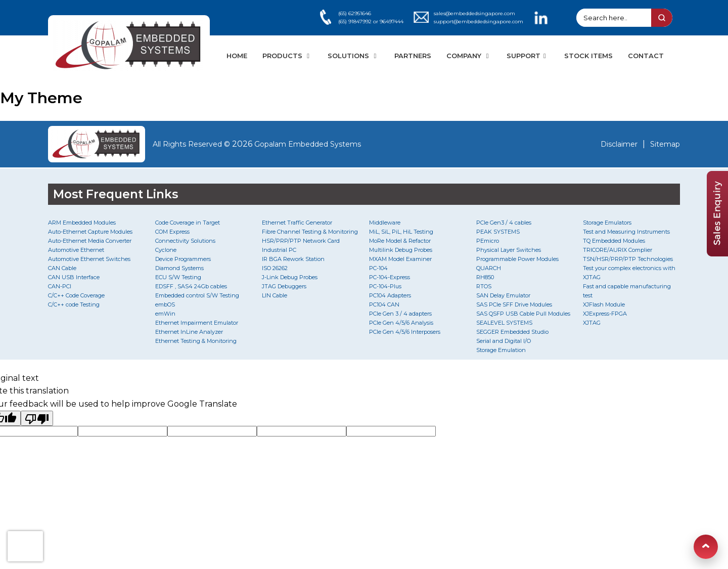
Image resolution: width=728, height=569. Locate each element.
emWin (165, 314)
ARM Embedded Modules (82, 223)
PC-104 (378, 268)
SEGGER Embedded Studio (512, 332)
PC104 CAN (384, 304)
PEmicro (488, 241)
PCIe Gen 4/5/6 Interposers (405, 332)
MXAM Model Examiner (400, 259)
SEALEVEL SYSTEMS (504, 323)
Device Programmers (183, 259)
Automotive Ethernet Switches (89, 259)
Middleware (385, 223)
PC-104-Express (390, 277)
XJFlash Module (604, 304)
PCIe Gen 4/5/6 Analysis (401, 323)
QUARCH (489, 268)
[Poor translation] (37, 418)
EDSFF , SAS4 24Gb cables (191, 286)
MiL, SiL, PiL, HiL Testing (401, 232)
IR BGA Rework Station (293, 259)
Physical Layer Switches (509, 250)
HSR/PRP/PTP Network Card (301, 241)
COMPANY (469, 56)
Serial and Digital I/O (504, 341)
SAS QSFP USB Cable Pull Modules (523, 314)
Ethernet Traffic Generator (297, 223)
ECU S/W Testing (178, 277)
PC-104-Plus (385, 286)
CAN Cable (62, 268)
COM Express (172, 232)
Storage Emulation (501, 350)
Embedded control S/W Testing (197, 295)
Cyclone (166, 250)
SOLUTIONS (353, 56)
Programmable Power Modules (517, 259)
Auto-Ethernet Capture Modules (90, 232)
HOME (237, 56)
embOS (165, 304)
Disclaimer (619, 144)
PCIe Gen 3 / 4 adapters (400, 314)
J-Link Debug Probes (290, 277)
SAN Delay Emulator (503, 295)
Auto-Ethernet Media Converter (90, 241)
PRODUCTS (287, 56)
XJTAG (592, 323)
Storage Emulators (607, 223)
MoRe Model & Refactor (400, 241)
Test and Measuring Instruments (626, 232)
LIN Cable (275, 295)
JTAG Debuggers (284, 286)
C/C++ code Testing (74, 304)
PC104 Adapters (390, 295)
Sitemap (665, 144)
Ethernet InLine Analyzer (189, 332)
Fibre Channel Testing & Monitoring (310, 232)
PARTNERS (413, 56)
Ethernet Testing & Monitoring (196, 341)
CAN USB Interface (74, 277)
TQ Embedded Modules (614, 241)
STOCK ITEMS (588, 56)
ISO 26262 (275, 268)
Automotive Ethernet (76, 250)
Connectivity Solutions (185, 241)
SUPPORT (528, 56)
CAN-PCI (60, 286)
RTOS (484, 286)
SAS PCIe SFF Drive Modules (514, 304)
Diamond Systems (179, 268)
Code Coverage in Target (188, 223)
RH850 (485, 277)
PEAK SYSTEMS (498, 232)
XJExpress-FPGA (605, 314)
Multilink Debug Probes (401, 250)
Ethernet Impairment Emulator (197, 323)
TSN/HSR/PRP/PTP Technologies (628, 259)
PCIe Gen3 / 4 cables (504, 223)
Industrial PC (279, 250)
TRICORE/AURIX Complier (618, 250)
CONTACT (646, 56)
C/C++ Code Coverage (76, 295)
